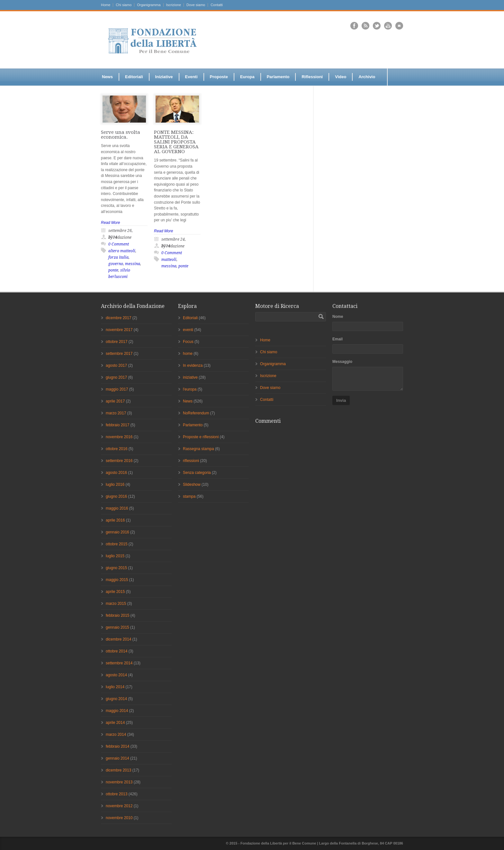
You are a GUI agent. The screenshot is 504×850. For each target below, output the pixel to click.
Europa (247, 77)
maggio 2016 (117, 508)
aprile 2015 (115, 592)
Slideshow (192, 485)
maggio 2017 (117, 389)
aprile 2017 (115, 401)
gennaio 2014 (117, 758)
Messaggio (342, 362)
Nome (338, 317)
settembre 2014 (119, 663)
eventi (188, 330)
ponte (113, 270)
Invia (341, 400)
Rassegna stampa (198, 449)
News (107, 77)
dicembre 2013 (118, 770)
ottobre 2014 (117, 651)
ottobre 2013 (117, 794)
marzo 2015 (116, 604)
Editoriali (134, 77)
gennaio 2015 (117, 627)
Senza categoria (197, 473)
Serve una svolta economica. (121, 135)
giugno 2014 (116, 699)
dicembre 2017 (118, 318)
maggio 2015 (117, 580)
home (188, 354)
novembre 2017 (119, 330)
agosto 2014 (116, 675)
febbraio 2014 (117, 746)
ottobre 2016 (117, 449)
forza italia (118, 257)
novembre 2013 (119, 782)
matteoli (169, 260)
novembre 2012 (119, 806)
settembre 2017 (119, 354)
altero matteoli (122, 251)
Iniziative (164, 77)
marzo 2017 (116, 413)
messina (133, 264)
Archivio (367, 77)
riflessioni (191, 461)
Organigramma (149, 5)
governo (116, 264)
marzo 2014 (116, 735)
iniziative (190, 377)
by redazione (120, 237)
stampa (189, 496)
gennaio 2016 (117, 532)
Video (341, 77)
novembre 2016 (119, 437)
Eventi (191, 77)
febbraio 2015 (117, 615)
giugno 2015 (116, 568)
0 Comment (119, 244)
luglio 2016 (115, 485)
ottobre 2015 (117, 544)
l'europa (190, 389)
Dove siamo (196, 5)
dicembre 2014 (118, 639)
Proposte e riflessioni (201, 437)
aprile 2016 (115, 520)
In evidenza (193, 365)
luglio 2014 (115, 687)
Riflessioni (312, 77)
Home (106, 5)
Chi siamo (124, 5)
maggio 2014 (117, 711)
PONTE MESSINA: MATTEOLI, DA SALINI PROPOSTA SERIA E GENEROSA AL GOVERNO (176, 142)
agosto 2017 (116, 365)
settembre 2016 (119, 461)
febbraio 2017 (117, 425)
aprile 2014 (115, 723)
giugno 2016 (116, 496)
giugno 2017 (116, 377)
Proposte (219, 77)
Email (337, 339)
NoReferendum (196, 413)
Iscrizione (174, 5)
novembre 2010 (119, 818)
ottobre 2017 (117, 342)
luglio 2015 (115, 556)
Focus (188, 342)
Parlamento (278, 77)
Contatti (217, 5)
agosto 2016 (116, 473)
